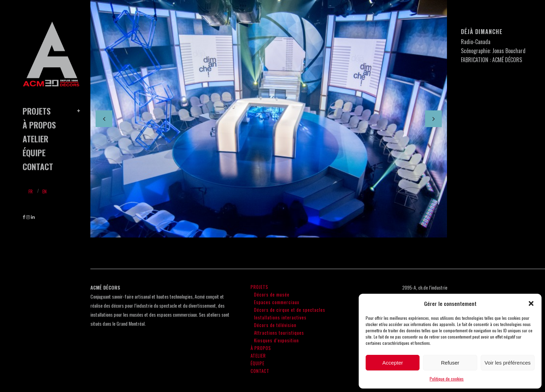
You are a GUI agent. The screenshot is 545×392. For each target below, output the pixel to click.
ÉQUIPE (258, 363)
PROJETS (259, 287)
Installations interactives (280, 317)
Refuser (450, 363)
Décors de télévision (275, 325)
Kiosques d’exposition (276, 340)
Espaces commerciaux (277, 302)
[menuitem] (31, 191)
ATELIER (258, 356)
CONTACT (260, 371)
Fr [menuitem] (31, 191)
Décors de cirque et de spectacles (290, 310)
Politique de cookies (447, 379)
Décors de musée (272, 294)
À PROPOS (261, 348)
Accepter (393, 363)
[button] (531, 303)
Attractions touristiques (279, 333)
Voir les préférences (508, 363)
